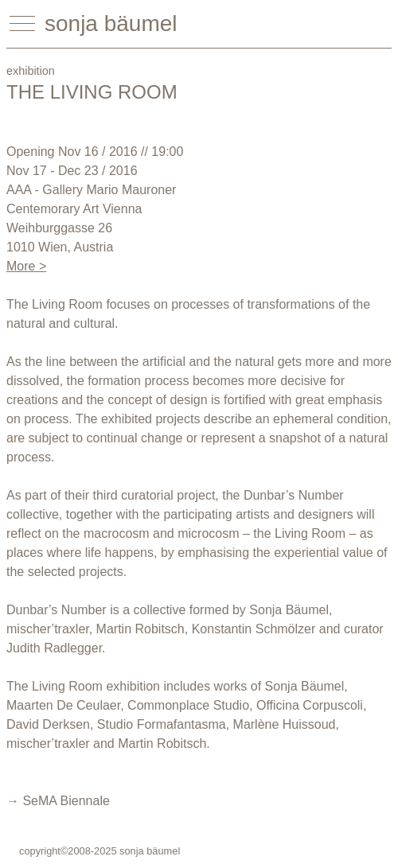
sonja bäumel (111, 23)
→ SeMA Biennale (58, 801)
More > (26, 266)
